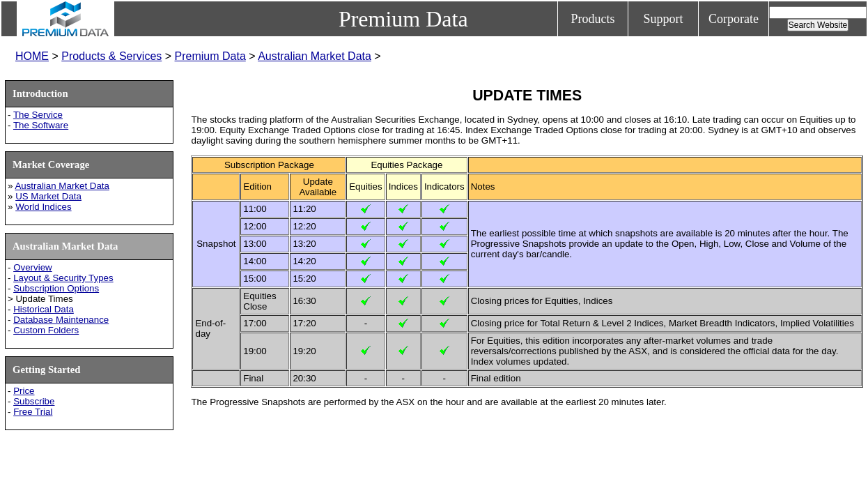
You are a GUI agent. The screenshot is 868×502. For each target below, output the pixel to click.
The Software (41, 125)
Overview (33, 267)
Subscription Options (56, 288)
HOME (32, 56)
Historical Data (44, 309)
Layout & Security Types (63, 278)
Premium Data (210, 56)
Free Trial (33, 412)
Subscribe (34, 401)
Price (24, 391)
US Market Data (48, 196)
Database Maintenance (61, 320)
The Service (38, 115)
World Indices (44, 207)
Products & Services (111, 56)
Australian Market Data (315, 56)
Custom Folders (46, 330)
